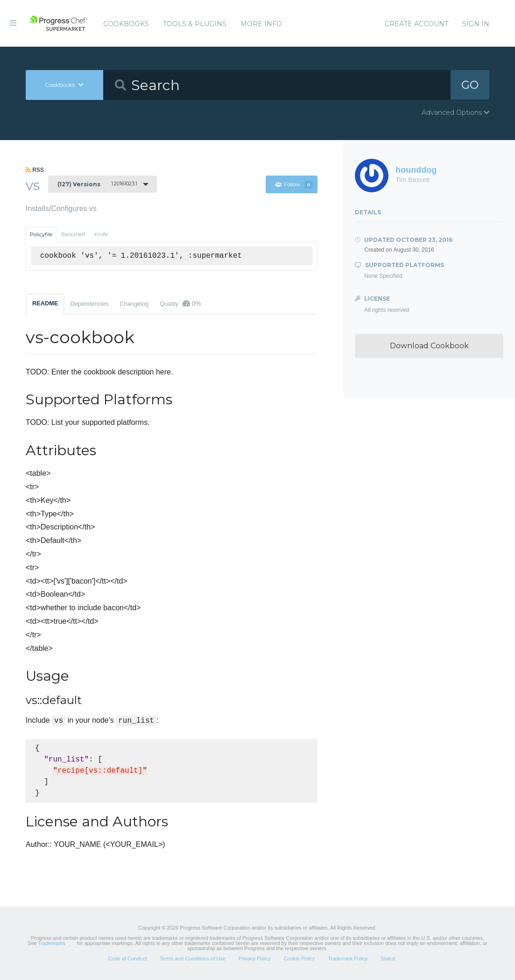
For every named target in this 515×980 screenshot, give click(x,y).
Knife (101, 234)
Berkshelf (73, 234)
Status (388, 959)
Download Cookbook (429, 346)
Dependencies (89, 304)
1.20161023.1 (97, 184)
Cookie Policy (300, 959)
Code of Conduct (127, 959)
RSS (35, 170)
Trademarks (52, 943)
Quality (180, 303)
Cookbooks (126, 24)
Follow (294, 184)
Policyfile (41, 234)
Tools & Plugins (195, 24)
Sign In (476, 24)
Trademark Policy (348, 959)
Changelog (134, 304)
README (45, 303)
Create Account (416, 24)
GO (470, 85)
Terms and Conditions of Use (193, 959)
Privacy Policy (254, 959)
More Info (261, 24)
